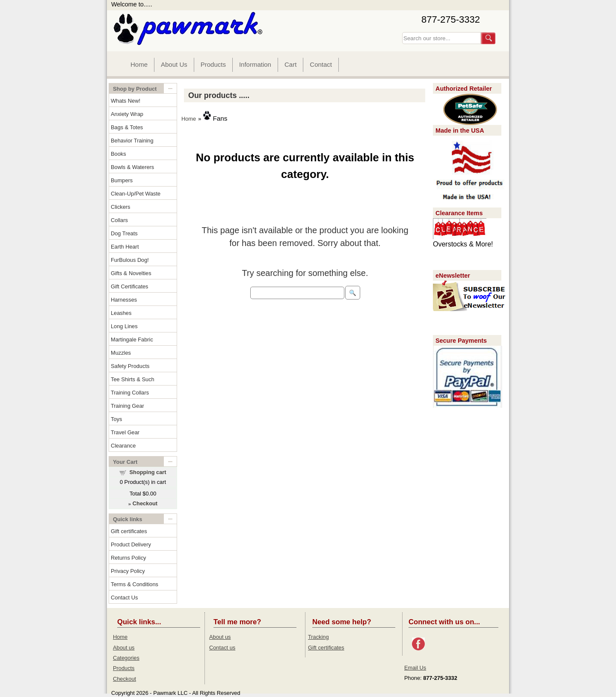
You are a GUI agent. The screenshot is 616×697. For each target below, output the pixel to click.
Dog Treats (124, 233)
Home (139, 64)
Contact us (222, 648)
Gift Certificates (129, 286)
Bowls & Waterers (132, 167)
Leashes (121, 313)
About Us (174, 64)
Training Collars (130, 393)
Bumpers (122, 180)
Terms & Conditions (135, 584)
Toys (116, 419)
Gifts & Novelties (131, 273)
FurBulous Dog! (130, 260)
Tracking (318, 637)
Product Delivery (131, 544)
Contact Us (124, 598)
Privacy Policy (128, 571)
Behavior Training (132, 141)
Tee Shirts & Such (133, 379)
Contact (321, 64)
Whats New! (126, 101)
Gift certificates (129, 531)
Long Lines (124, 326)
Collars (119, 220)
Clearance (123, 446)
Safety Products (130, 366)
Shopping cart (148, 472)
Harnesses (124, 300)
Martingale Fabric (132, 340)
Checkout (124, 679)
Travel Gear (125, 432)
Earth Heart (125, 247)
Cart (290, 64)
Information (255, 64)
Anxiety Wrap (127, 114)
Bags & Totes (127, 127)
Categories (126, 658)
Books (118, 154)
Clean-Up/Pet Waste (136, 194)
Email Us (415, 668)
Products (213, 64)
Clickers (121, 207)
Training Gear (127, 406)
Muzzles (121, 353)
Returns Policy (129, 558)
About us (124, 648)
